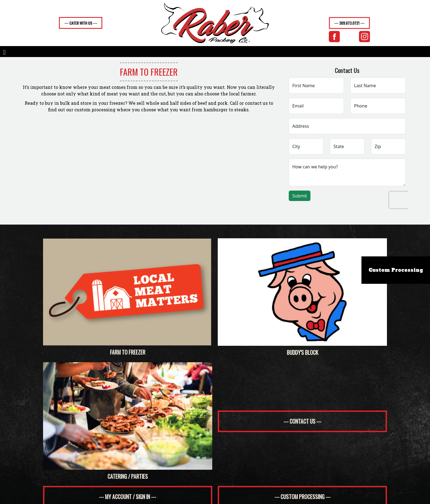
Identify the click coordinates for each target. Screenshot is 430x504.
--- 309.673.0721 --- (349, 23)
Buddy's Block (302, 297)
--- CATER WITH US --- (81, 23)
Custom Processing (396, 270)
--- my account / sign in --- (128, 497)
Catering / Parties (128, 421)
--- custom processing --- (302, 497)
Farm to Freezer (128, 297)
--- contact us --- (302, 421)
